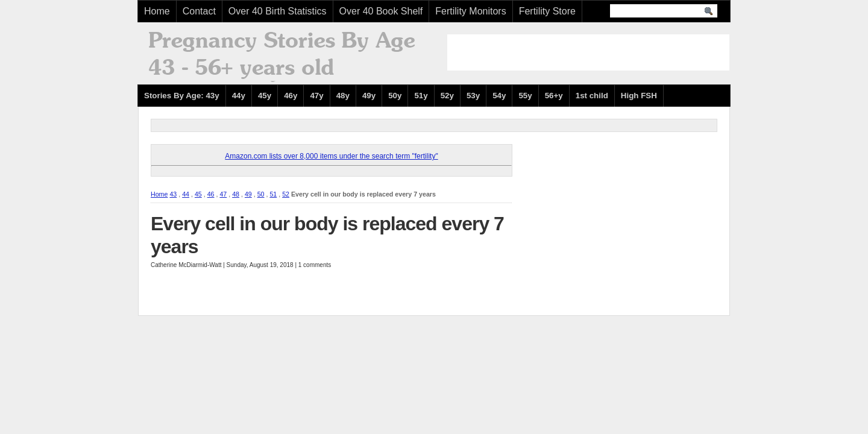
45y (265, 96)
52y (447, 96)
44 (186, 194)
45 (198, 194)
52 (286, 194)
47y (316, 96)
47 (223, 194)
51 (273, 194)
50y (395, 96)
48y (343, 96)
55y (525, 96)
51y (421, 96)
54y (499, 96)
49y (369, 96)
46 (211, 194)
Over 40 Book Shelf (381, 11)
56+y (554, 96)
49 (248, 194)
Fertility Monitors (470, 11)
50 (261, 194)
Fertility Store (547, 11)
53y (473, 96)
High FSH (639, 96)
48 (236, 194)
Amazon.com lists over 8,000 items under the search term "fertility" (331, 156)
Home (157, 11)
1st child (592, 96)
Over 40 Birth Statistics (278, 11)
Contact (199, 11)
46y (291, 96)
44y (239, 96)
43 (173, 194)
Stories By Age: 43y (182, 96)
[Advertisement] (588, 52)
